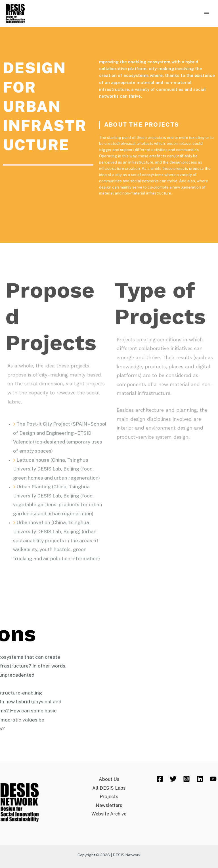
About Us (109, 779)
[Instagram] (186, 779)
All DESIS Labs (109, 788)
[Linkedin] (200, 779)
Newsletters (109, 805)
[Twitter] (173, 779)
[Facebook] (160, 779)
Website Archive (109, 814)
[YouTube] (213, 779)
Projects (109, 796)
